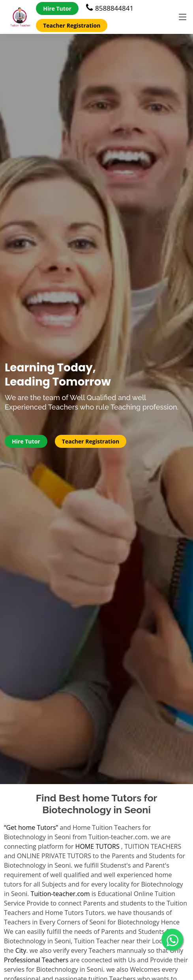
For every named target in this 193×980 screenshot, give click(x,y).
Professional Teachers (36, 960)
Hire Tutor (57, 8)
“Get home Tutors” (31, 827)
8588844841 (110, 8)
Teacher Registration (72, 25)
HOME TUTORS (97, 846)
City (21, 950)
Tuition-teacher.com (60, 894)
